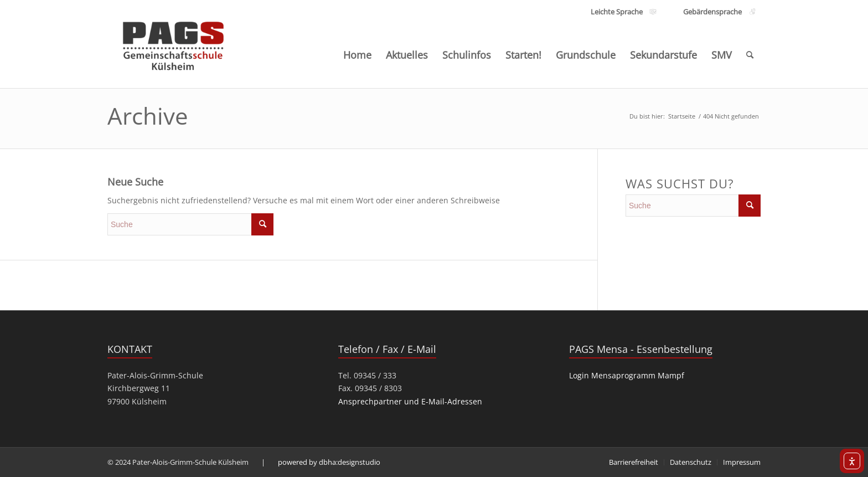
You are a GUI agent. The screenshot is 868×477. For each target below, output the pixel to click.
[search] (190, 224)
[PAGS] (174, 43)
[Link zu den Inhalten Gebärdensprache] (712, 12)
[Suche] (750, 55)
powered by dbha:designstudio (329, 462)
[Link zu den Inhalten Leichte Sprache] (617, 12)
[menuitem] (357, 55)
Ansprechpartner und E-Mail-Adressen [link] (410, 401)
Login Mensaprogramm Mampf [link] (627, 375)
